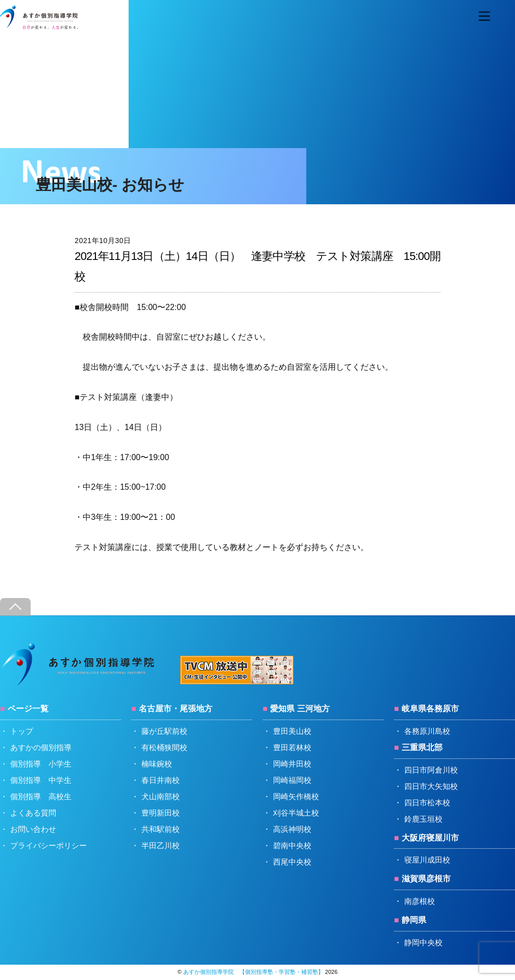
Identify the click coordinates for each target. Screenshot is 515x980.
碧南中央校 (292, 845)
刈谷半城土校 (296, 813)
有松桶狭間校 (164, 747)
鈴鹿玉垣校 (423, 819)
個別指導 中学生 (41, 780)
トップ (22, 731)
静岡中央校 (423, 942)
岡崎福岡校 (292, 780)
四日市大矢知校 (431, 786)
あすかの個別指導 (41, 747)
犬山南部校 (161, 796)
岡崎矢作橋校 (296, 796)
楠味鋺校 (157, 764)
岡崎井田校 (292, 764)
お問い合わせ (33, 829)
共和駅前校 (161, 829)
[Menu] (484, 17)
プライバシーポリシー (48, 845)
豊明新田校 (161, 813)
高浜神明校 (292, 829)
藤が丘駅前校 (164, 731)
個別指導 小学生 (41, 764)
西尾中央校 (292, 862)
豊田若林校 (292, 747)
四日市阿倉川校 (431, 770)
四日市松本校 (427, 803)
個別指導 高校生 (41, 796)
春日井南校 (161, 780)
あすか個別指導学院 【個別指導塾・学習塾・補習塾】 (253, 972)
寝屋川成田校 (427, 860)
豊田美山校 (292, 731)
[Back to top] (15, 607)
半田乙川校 (161, 845)
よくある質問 (33, 813)
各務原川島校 (427, 731)
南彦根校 (420, 901)
